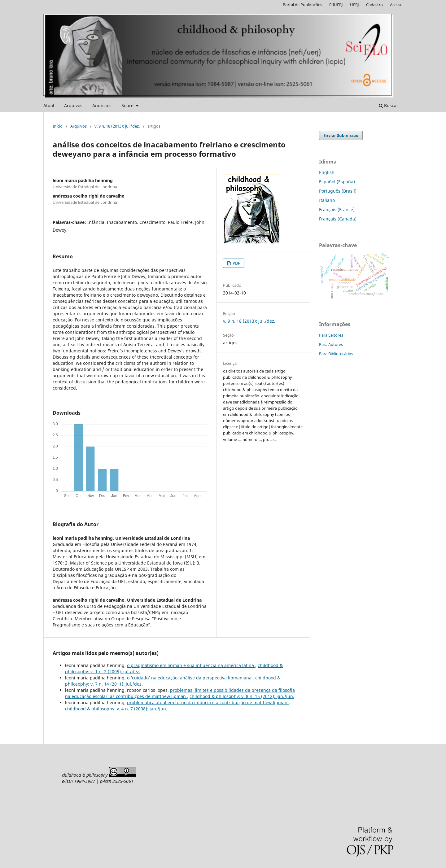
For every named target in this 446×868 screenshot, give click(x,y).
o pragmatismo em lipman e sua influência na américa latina (191, 665)
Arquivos (73, 105)
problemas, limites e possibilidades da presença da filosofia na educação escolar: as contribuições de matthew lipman (180, 693)
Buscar (389, 105)
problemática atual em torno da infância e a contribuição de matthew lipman (208, 702)
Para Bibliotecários (336, 354)
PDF (236, 263)
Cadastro (374, 5)
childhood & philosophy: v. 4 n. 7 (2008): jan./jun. (116, 709)
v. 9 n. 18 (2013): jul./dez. (117, 126)
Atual (49, 105)
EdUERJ (336, 5)
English (327, 172)
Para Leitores (331, 335)
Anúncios (102, 105)
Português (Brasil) (338, 191)
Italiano (327, 200)
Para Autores (331, 344)
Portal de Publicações (302, 5)
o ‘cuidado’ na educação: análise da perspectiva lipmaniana (190, 678)
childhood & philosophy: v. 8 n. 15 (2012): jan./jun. (242, 696)
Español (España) (337, 182)
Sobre (128, 105)
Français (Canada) (338, 219)
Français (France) (337, 209)
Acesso (396, 5)
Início (58, 126)
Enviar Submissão (341, 135)
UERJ (354, 5)
